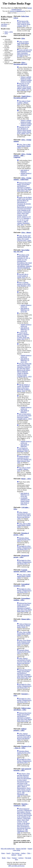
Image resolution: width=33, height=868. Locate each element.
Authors (23, 853)
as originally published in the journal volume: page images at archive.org (25, 501)
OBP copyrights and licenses (16, 866)
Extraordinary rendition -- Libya (22, 599)
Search (8, 853)
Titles (29, 853)
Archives (21, 858)
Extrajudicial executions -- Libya (21, 585)
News (9, 858)
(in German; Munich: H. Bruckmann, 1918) (23, 450)
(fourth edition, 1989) (23, 43)
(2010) (24, 626)
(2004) (24, 146)
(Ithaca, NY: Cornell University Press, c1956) (24, 238)
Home (3, 853)
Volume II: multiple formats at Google (26, 81)
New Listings (16, 853)
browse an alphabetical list (18, 11)
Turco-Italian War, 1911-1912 (21, 251)
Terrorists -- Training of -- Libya (21, 805)
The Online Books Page (16, 3)
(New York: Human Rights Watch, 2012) (24, 187)
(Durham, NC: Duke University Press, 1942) (24, 459)
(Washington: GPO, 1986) (24, 785)
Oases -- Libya (9, 32)
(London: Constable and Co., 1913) (24, 416)
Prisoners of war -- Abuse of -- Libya (22, 747)
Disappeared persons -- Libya (21, 556)
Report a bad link (21, 849)
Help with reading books (8, 849)
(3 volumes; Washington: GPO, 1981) (24, 211)
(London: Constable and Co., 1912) (24, 370)
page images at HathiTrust (25, 171)
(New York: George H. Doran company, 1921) (24, 24)
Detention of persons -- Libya (21, 534)
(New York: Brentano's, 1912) (24, 284)
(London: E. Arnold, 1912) (23, 276)
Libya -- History (26, 232)
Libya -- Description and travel (20, 63)
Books (4, 858)
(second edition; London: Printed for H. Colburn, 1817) (24, 87)
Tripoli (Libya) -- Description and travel (23, 97)
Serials (20, 855)
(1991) (24, 515)
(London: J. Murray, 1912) (24, 103)
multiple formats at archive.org (26, 174)
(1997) (24, 643)
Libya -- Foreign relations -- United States (22, 179)
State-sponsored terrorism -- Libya (22, 770)
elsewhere (4, 26)
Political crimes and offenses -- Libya (22, 709)
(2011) (24, 540)
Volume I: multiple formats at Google (26, 78)
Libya (6, 33)
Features (14, 858)
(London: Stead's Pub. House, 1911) (23, 336)
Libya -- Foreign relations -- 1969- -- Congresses (22, 156)
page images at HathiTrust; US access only (25, 310)
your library (4, 24)
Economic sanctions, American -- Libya (22, 571)
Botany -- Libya (26, 479)
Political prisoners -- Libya (20, 730)
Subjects (14, 855)
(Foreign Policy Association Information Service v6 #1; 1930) (25, 53)
